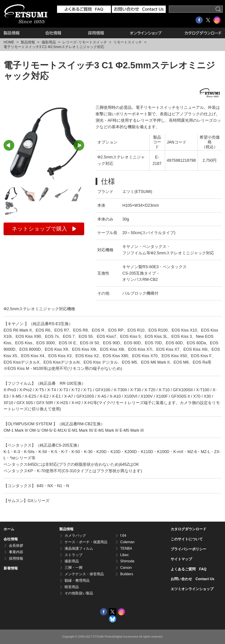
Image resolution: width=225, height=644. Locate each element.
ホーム (9, 529)
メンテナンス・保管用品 (84, 574)
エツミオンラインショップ (146, 33)
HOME (9, 42)
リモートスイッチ (128, 42)
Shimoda (127, 561)
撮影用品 (49, 42)
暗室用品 (72, 587)
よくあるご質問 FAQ (189, 569)
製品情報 (18, 33)
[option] (44, 145)
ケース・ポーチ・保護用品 (86, 542)
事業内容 (16, 552)
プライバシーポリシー (188, 549)
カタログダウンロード (198, 33)
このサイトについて (187, 539)
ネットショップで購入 (39, 229)
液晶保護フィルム (79, 548)
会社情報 (53, 33)
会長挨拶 (16, 546)
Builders (127, 574)
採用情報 (96, 33)
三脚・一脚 (74, 568)
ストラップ (74, 555)
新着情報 (11, 568)
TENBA (126, 548)
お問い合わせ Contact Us (192, 579)
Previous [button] (9, 145)
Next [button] (79, 145)
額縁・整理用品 (77, 580)
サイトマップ (181, 559)
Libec (125, 555)
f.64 (123, 536)
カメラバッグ (75, 536)
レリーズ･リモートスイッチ (85, 42)
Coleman (127, 542)
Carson (126, 568)
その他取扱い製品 (79, 593)
